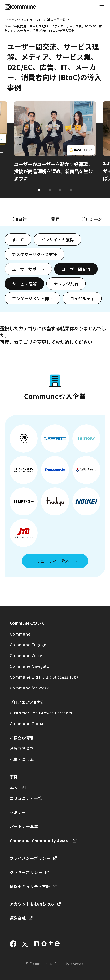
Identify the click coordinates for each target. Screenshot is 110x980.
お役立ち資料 (22, 748)
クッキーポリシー (26, 872)
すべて (18, 240)
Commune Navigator (30, 666)
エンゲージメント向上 (32, 298)
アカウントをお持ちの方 (32, 904)
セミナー (18, 812)
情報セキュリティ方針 (30, 886)
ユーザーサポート (28, 269)
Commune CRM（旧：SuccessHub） (45, 677)
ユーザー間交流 (76, 269)
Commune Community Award (40, 841)
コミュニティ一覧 (26, 798)
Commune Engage (28, 645)
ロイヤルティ (82, 298)
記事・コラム (22, 759)
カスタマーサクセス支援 (35, 254)
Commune (20, 634)
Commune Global (27, 723)
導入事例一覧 (57, 20)
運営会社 (18, 918)
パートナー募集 (24, 826)
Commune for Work (29, 688)
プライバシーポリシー (30, 858)
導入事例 (18, 787)
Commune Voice (26, 655)
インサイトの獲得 (57, 240)
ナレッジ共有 (66, 284)
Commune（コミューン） (23, 20)
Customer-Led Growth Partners (41, 713)
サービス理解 (24, 284)
